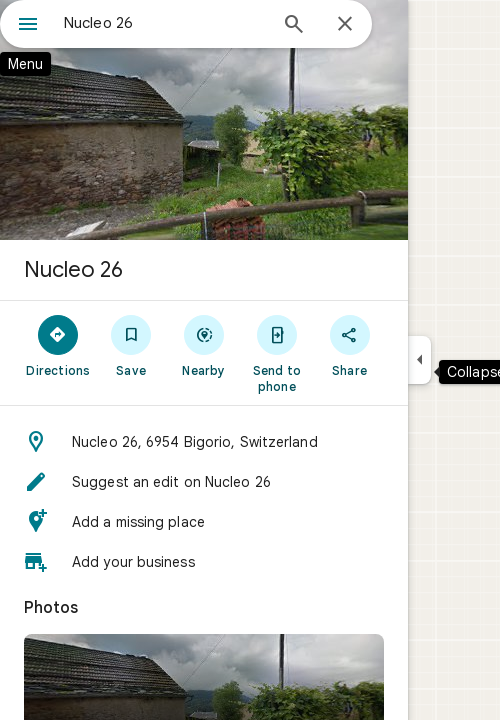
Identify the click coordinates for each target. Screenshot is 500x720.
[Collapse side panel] (419, 360)
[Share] (349, 345)
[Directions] (58, 345)
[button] (204, 442)
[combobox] (165, 23)
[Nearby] (204, 345)
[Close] (345, 25)
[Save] (131, 345)
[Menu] (28, 26)
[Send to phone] (276, 353)
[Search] (294, 26)
